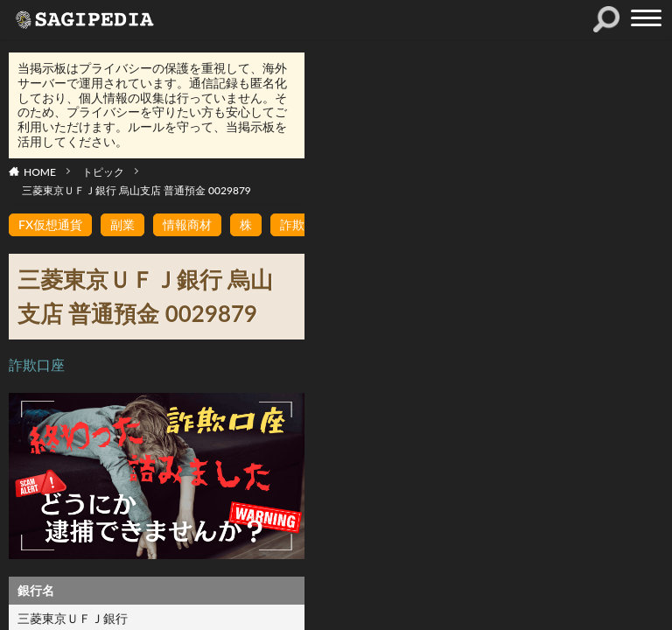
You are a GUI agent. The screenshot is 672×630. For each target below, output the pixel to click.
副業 (122, 224)
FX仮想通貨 (50, 224)
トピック (103, 172)
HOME (40, 172)
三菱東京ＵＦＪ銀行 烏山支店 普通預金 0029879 (136, 190)
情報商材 (187, 224)
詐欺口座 (37, 365)
